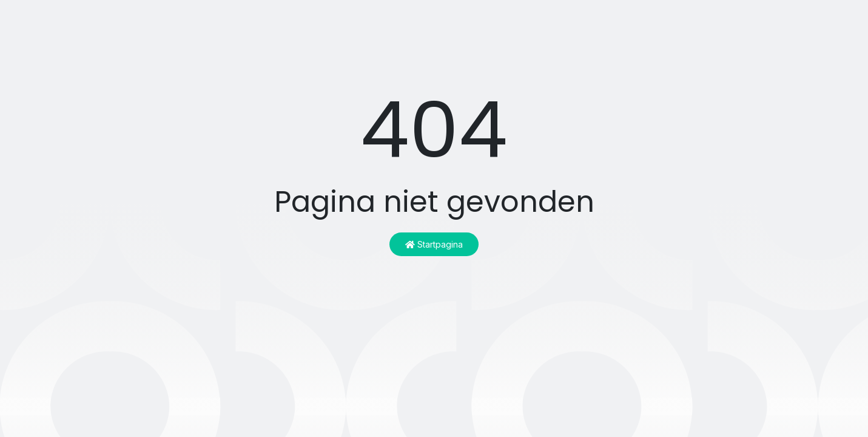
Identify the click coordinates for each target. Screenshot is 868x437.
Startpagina (434, 244)
